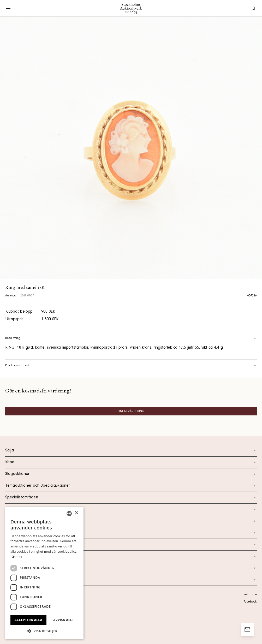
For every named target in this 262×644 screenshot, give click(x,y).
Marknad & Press (131, 556)
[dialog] (44, 573)
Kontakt (131, 521)
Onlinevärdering (131, 412)
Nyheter (131, 545)
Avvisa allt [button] (64, 620)
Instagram (250, 595)
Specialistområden (131, 498)
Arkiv (131, 580)
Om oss (131, 533)
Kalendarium (131, 509)
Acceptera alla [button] (29, 620)
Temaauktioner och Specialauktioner (131, 486)
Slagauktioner (131, 474)
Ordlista (131, 568)
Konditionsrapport (131, 366)
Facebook (250, 602)
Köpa (131, 462)
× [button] (76, 513)
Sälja (131, 451)
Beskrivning (131, 338)
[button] (44, 631)
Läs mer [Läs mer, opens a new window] (17, 557)
